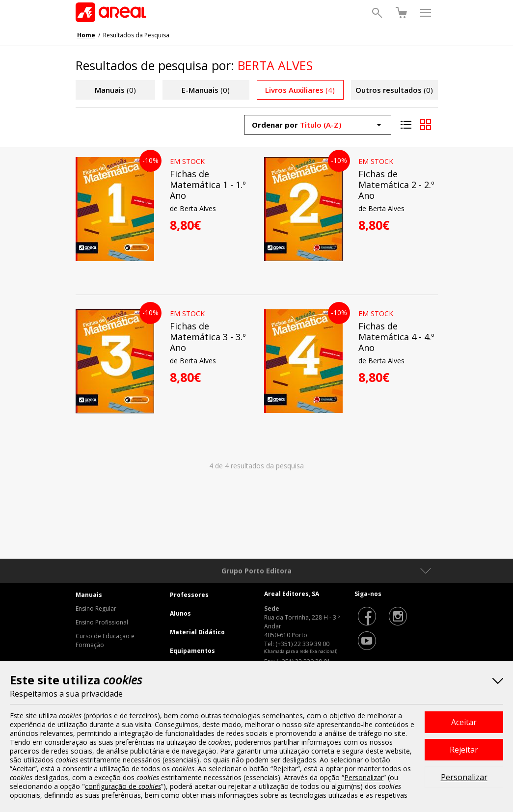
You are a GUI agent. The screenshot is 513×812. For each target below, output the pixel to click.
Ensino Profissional (102, 622)
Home (86, 35)
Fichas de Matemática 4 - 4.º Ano (396, 337)
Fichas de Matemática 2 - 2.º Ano (396, 185)
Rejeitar (464, 750)
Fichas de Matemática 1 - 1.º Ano (208, 185)
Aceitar (464, 722)
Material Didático (197, 632)
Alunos (180, 613)
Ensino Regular (96, 609)
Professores (189, 595)
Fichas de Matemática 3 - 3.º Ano (208, 337)
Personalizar (464, 777)
